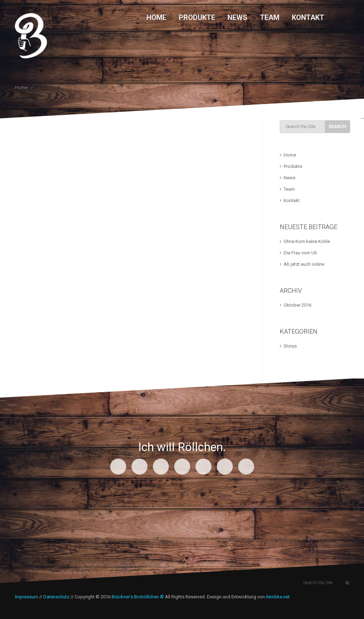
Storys (290, 346)
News (237, 17)
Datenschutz (56, 597)
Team (270, 17)
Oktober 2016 (298, 305)
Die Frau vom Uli (300, 253)
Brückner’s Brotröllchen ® (138, 597)
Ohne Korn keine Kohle (307, 241)
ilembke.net (278, 597)
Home (156, 17)
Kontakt (308, 17)
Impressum (26, 597)
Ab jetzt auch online (304, 264)
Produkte (197, 17)
